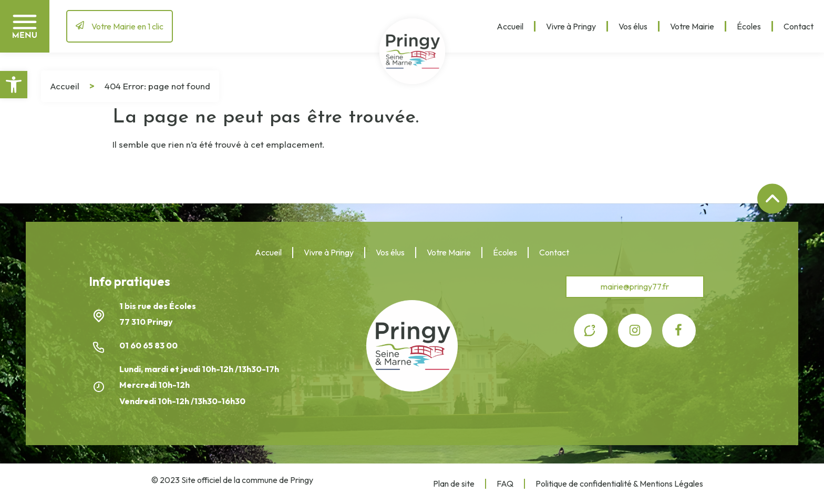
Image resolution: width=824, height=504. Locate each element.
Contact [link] (799, 26)
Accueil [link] (510, 26)
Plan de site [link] (454, 484)
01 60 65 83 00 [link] (149, 345)
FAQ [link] (505, 484)
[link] (14, 85)
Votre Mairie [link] (692, 26)
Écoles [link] (749, 26)
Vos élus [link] (633, 26)
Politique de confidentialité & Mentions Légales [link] (619, 484)
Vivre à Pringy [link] (571, 26)
